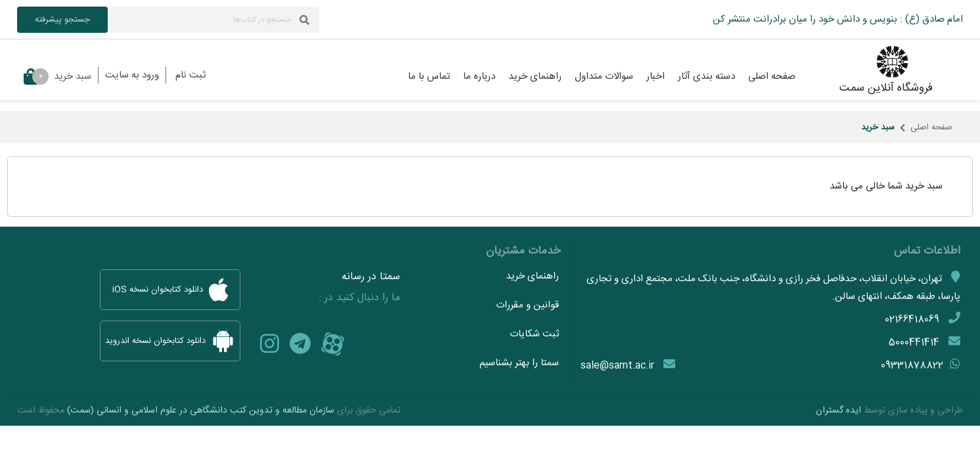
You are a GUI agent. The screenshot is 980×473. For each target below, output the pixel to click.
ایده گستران (838, 411)
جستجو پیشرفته (62, 20)
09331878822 (912, 366)
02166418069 (912, 320)
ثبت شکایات (534, 334)
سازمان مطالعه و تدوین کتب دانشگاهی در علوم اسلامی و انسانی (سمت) (201, 411)
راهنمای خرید (532, 276)
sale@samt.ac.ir (617, 366)
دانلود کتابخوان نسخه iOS (170, 290)
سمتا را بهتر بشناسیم (519, 363)
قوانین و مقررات (527, 305)
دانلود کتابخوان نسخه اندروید (170, 341)
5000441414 (914, 343)
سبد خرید (57, 77)
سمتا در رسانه (371, 277)
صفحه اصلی (931, 127)
